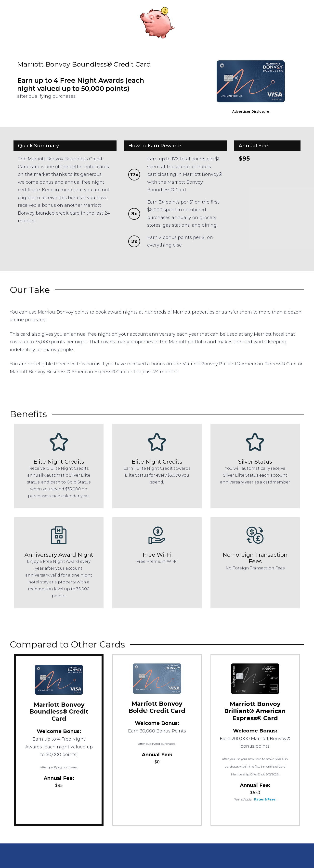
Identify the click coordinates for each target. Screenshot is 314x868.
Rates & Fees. (265, 799)
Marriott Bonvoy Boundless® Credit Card (59, 712)
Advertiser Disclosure (251, 111)
